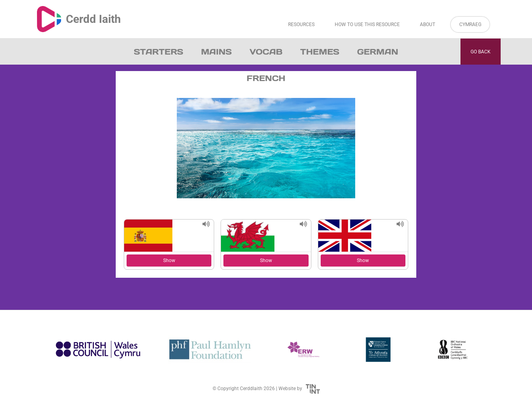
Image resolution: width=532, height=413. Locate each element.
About (428, 24)
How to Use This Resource (367, 24)
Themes (320, 52)
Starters (159, 52)
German (378, 52)
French (266, 78)
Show (169, 260)
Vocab (266, 52)
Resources (301, 24)
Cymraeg (470, 24)
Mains (216, 52)
